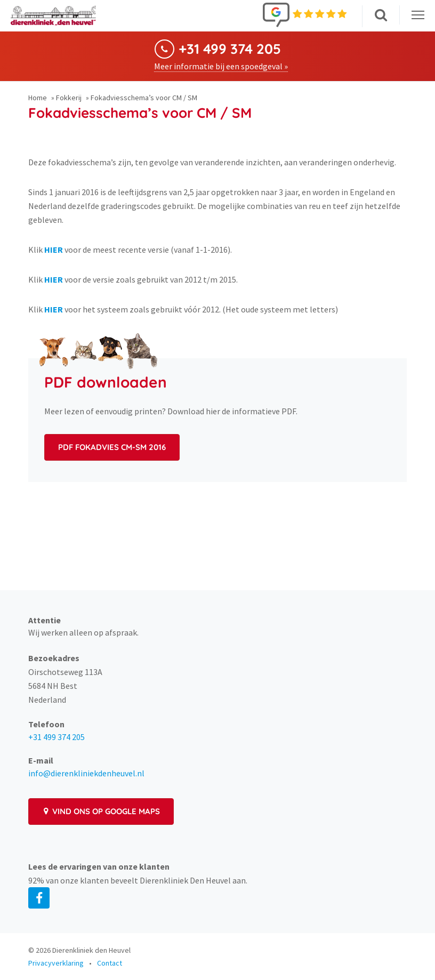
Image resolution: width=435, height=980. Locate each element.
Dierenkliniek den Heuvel (91, 950)
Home (38, 98)
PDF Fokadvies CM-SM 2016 (112, 447)
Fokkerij (69, 98)
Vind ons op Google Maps (101, 811)
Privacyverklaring (56, 963)
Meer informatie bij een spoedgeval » (221, 66)
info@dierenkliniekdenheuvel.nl (86, 773)
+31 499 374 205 (230, 49)
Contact (110, 963)
